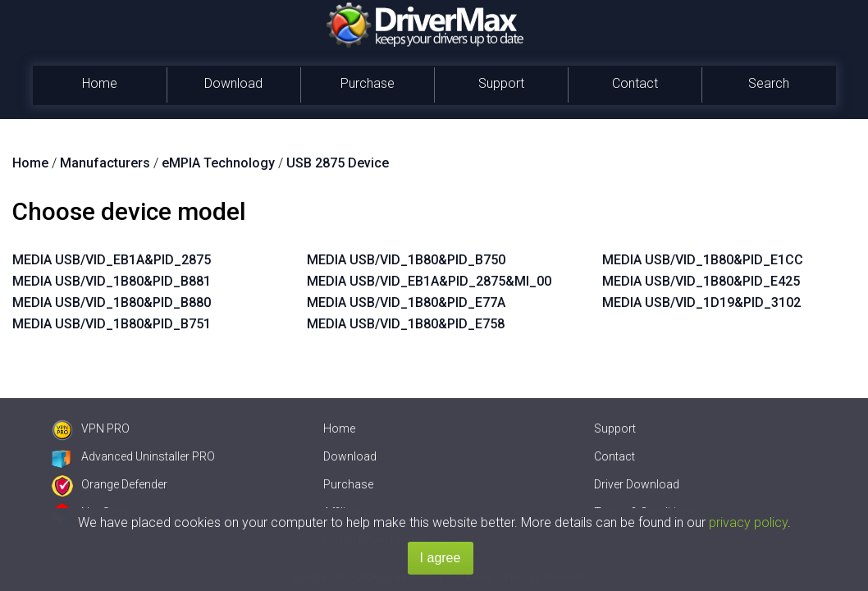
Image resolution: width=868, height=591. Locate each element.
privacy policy (748, 522)
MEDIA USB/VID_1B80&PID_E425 (701, 281)
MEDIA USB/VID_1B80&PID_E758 (406, 324)
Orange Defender (110, 484)
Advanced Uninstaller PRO (133, 456)
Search (769, 83)
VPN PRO (91, 428)
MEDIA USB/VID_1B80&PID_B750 (406, 260)
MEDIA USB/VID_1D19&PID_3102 (701, 302)
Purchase (368, 83)
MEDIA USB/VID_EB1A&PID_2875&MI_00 (429, 281)
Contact (635, 83)
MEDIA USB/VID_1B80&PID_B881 (112, 281)
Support (501, 83)
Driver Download (637, 484)
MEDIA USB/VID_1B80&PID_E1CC (703, 260)
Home (100, 83)
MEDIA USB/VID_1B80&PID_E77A (406, 302)
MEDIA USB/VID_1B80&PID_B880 (112, 302)
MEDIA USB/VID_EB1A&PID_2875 (112, 260)
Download (233, 83)
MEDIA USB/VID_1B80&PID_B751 (112, 324)
